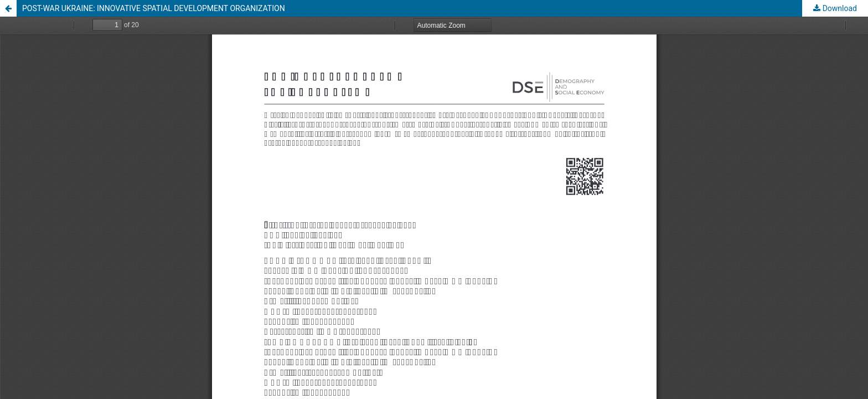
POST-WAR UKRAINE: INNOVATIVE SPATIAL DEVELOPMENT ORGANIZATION (154, 8)
